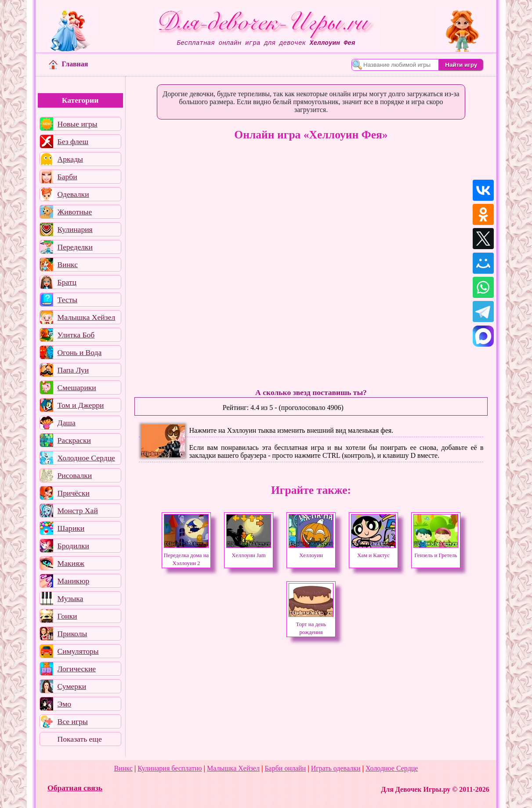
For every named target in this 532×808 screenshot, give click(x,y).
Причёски (74, 493)
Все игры (73, 721)
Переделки (75, 247)
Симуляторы (78, 651)
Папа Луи (73, 370)
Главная (69, 64)
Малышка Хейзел (87, 317)
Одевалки (73, 194)
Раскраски (74, 440)
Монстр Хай (78, 511)
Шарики (71, 528)
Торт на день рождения (311, 624)
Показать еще (80, 739)
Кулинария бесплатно (170, 768)
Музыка (71, 598)
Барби (67, 177)
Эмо (65, 704)
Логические (77, 669)
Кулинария (75, 229)
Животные (75, 212)
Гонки (67, 616)
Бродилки (73, 546)
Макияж (71, 563)
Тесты (68, 300)
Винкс (68, 265)
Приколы (72, 634)
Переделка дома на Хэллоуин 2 (186, 555)
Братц (67, 282)
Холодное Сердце (86, 458)
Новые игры (78, 124)
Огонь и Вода (80, 352)
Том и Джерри (81, 405)
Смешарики (77, 388)
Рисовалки (75, 475)
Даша (67, 423)
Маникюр (74, 581)
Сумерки (72, 686)
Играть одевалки (336, 768)
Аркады (70, 159)
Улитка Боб (76, 335)
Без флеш (73, 141)
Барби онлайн (285, 768)
